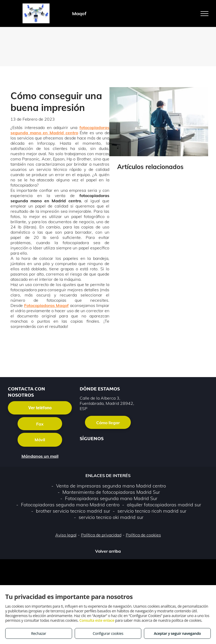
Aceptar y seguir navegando (177, 633)
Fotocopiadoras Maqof (47, 305)
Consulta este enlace (97, 620)
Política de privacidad (101, 535)
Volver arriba (108, 551)
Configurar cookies (108, 633)
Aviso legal (66, 535)
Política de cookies (143, 535)
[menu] (204, 14)
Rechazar (39, 633)
